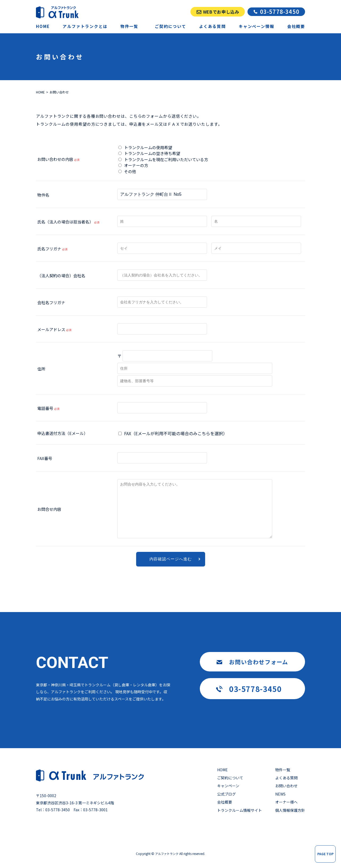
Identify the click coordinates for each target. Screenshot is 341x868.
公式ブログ (226, 794)
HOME (43, 26)
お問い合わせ (286, 786)
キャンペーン (228, 786)
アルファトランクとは (85, 26)
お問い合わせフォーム (259, 662)
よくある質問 (212, 26)
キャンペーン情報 (256, 26)
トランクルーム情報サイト (239, 810)
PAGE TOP (325, 854)
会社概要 (296, 26)
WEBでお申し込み (221, 12)
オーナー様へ (286, 802)
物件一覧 (283, 770)
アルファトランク (167, 854)
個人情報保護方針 (290, 810)
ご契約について (170, 26)
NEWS (280, 794)
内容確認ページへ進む (171, 559)
